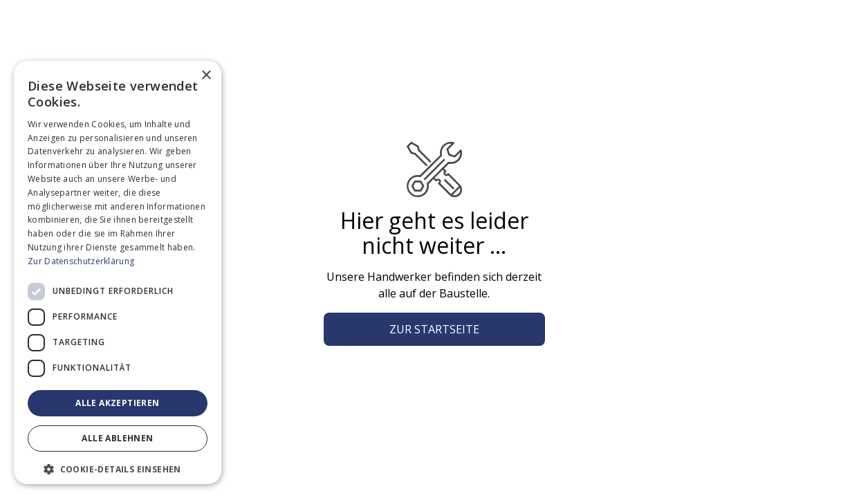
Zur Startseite (434, 329)
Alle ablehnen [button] (117, 438)
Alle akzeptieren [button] (117, 403)
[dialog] (118, 273)
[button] (118, 469)
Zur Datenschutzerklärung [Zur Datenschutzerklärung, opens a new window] (81, 261)
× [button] (206, 76)
